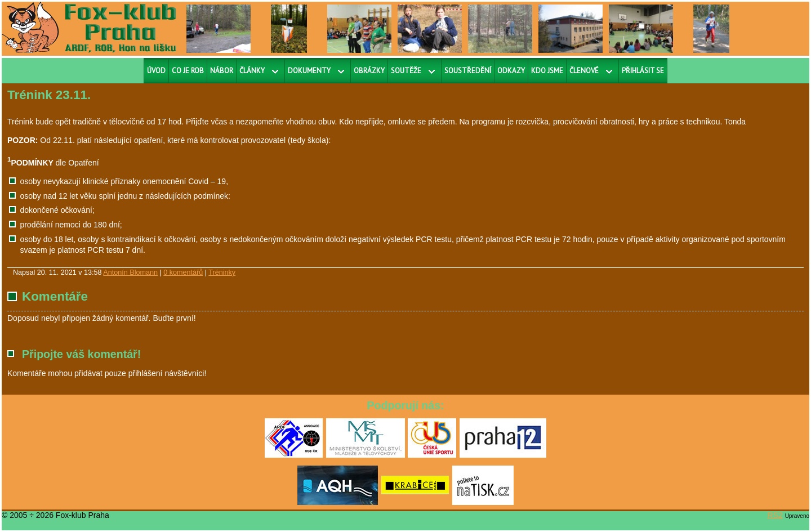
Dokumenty (309, 71)
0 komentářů (183, 272)
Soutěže (406, 71)
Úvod (156, 71)
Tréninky (222, 272)
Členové (584, 71)
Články (252, 71)
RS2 (775, 515)
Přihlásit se (643, 71)
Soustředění (468, 71)
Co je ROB (188, 71)
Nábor (222, 71)
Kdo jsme (547, 71)
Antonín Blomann (130, 272)
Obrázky (369, 71)
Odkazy (511, 71)
